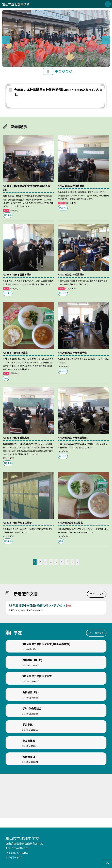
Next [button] (106, 40)
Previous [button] (6, 40)
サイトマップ (15, 857)
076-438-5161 (20, 848)
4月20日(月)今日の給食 (70, 523)
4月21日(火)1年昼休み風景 (17, 274)
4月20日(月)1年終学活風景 (72, 438)
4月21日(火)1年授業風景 (71, 274)
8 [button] (72, 562)
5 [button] (71, 71)
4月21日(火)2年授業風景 (71, 186)
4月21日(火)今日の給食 (15, 353)
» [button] (78, 562)
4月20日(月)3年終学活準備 (72, 353)
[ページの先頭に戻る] (108, 864)
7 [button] (67, 562)
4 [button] (67, 71)
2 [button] (60, 71)
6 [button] (62, 562)
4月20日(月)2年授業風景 (16, 438)
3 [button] (64, 71)
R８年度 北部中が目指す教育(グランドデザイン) (37, 605)
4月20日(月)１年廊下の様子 (17, 523)
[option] (56, 38)
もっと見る (98, 594)
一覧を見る (98, 633)
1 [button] (57, 71)
